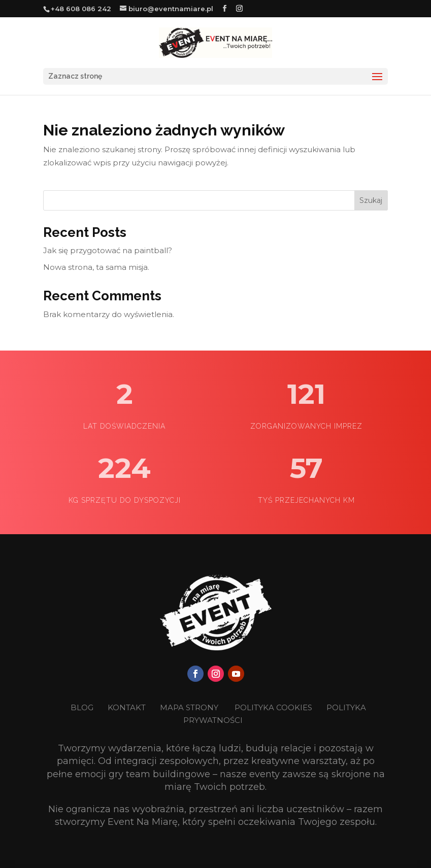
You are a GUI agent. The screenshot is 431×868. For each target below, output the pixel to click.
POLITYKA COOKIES (273, 707)
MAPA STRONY (189, 707)
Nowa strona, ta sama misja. (96, 267)
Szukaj (371, 200)
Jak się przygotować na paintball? (108, 250)
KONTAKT (128, 707)
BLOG (83, 707)
